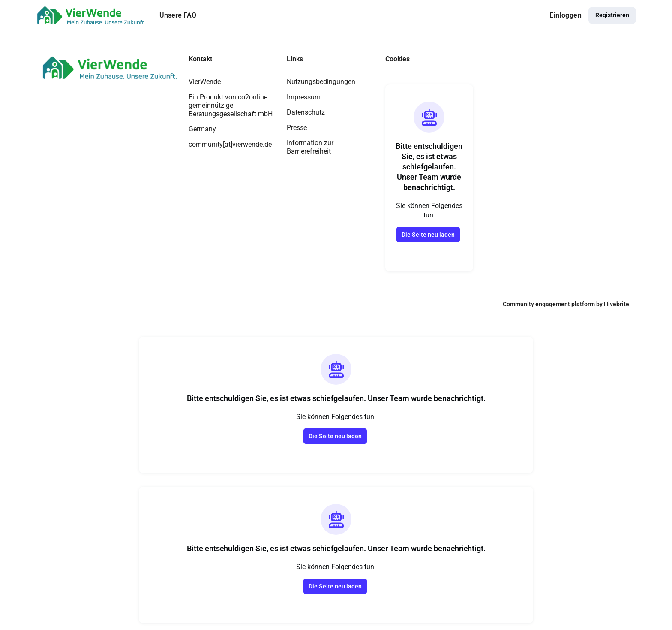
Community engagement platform (549, 304)
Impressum (304, 97)
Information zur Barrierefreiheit (310, 147)
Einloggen (565, 15)
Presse (297, 128)
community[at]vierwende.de (230, 144)
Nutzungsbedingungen (321, 82)
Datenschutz (306, 112)
